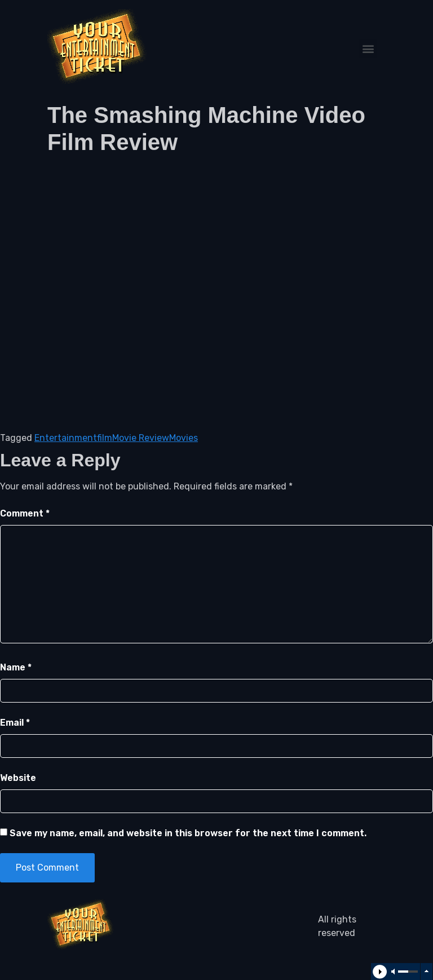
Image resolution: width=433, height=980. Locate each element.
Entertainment (66, 438)
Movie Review (141, 438)
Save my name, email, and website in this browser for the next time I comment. (188, 833)
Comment (25, 513)
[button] (368, 49)
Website (18, 778)
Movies (184, 438)
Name (16, 667)
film (105, 438)
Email (15, 723)
